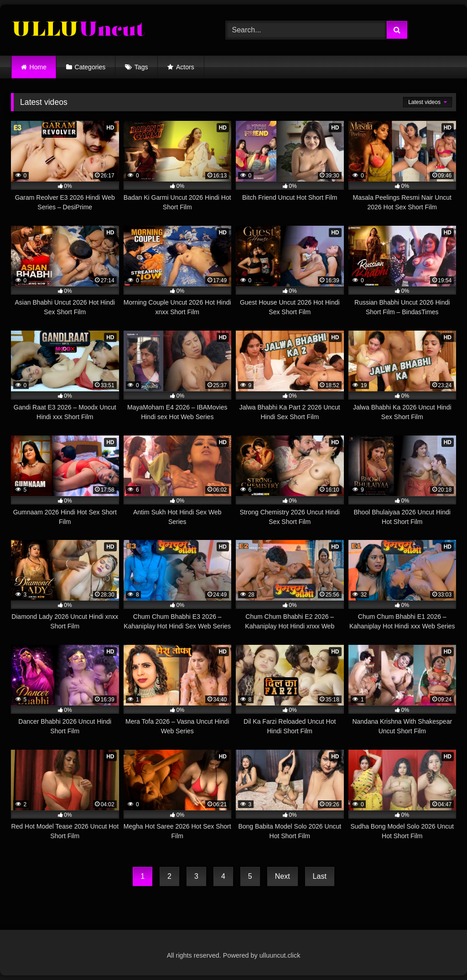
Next (283, 876)
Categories (90, 67)
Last (320, 876)
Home (38, 67)
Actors (185, 67)
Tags (141, 67)
